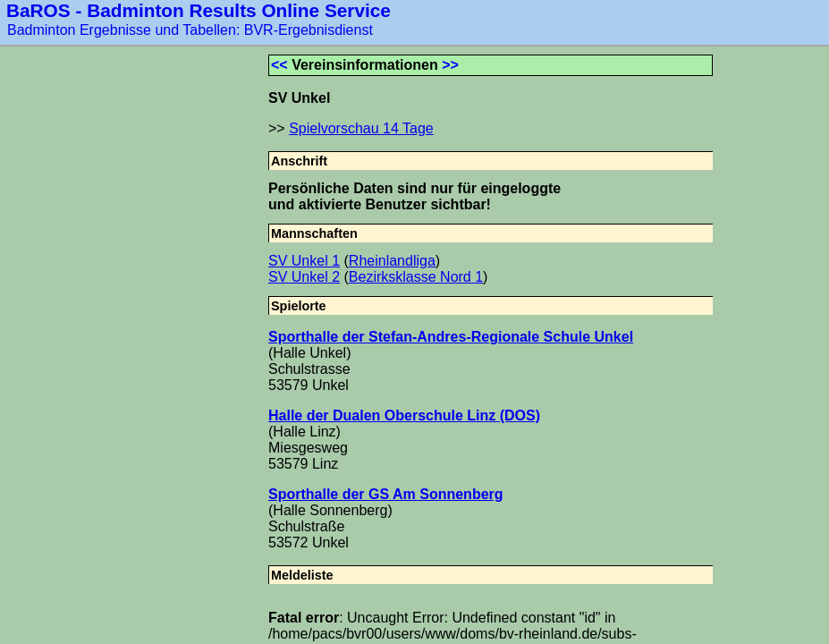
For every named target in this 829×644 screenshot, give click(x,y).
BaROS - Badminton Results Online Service (199, 10)
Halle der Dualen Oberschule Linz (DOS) (404, 415)
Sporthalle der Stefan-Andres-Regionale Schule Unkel (451, 337)
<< (279, 65)
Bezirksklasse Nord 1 (416, 277)
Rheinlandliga (392, 261)
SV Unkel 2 (304, 277)
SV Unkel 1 (304, 261)
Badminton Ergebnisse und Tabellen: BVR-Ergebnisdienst (190, 30)
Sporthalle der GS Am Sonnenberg (386, 494)
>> (450, 65)
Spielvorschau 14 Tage (361, 128)
